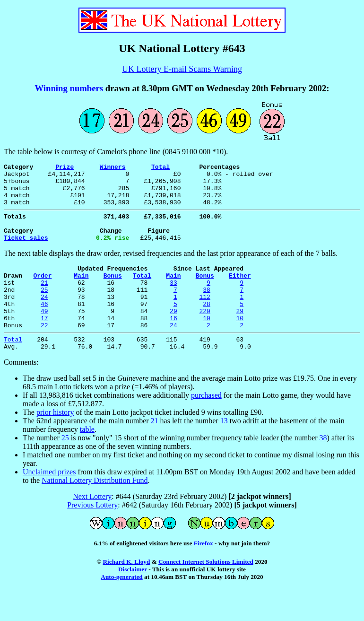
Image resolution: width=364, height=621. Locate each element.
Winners (113, 168)
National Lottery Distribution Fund (95, 510)
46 (44, 326)
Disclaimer (133, 599)
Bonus (113, 292)
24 (44, 318)
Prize (65, 168)
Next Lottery (92, 526)
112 (204, 318)
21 (44, 301)
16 (173, 343)
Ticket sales (26, 252)
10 (207, 343)
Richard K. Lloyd (126, 591)
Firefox (204, 573)
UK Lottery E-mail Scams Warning (182, 69)
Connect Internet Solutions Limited (206, 591)
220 (204, 335)
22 (44, 352)
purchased (206, 425)
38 (207, 309)
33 (173, 301)
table (87, 459)
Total (160, 168)
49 (44, 335)
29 (173, 335)
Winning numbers (69, 88)
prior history (55, 442)
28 (207, 326)
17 (44, 343)
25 (44, 309)
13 (224, 450)
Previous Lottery (92, 535)
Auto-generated (121, 607)
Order (42, 292)
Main (81, 292)
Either (240, 292)
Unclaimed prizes (49, 502)
